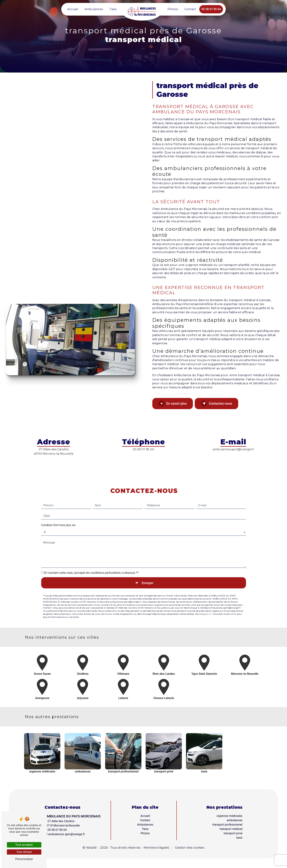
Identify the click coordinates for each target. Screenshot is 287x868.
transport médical (231, 830)
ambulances (235, 821)
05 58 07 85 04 (211, 9)
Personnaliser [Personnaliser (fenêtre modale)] (24, 859)
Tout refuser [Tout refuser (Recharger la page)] (24, 852)
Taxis (113, 9)
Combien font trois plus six (58, 516)
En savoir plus (175, 404)
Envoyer (148, 574)
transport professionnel (227, 825)
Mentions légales (156, 849)
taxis (239, 839)
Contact (190, 9)
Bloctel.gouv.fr (203, 605)
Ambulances (94, 9)
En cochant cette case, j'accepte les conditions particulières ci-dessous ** (91, 563)
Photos (173, 9)
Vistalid (92, 849)
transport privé (233, 834)
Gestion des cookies (189, 849)
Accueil (73, 9)
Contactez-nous (222, 404)
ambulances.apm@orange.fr (233, 449)
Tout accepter (24, 845)
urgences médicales (230, 817)
